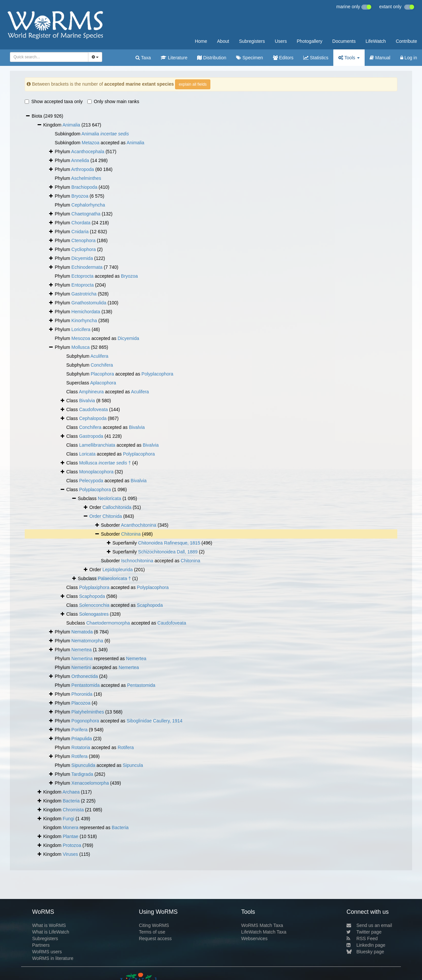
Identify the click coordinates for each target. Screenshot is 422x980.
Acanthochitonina (139, 525)
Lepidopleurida (118, 570)
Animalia (71, 125)
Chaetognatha (86, 214)
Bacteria (71, 801)
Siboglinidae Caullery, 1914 (154, 721)
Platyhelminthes (88, 712)
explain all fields (193, 84)
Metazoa (91, 143)
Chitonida (112, 516)
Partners (41, 945)
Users (281, 41)
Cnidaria (80, 232)
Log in (409, 58)
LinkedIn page (366, 945)
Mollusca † (105, 463)
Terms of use (152, 932)
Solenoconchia (94, 605)
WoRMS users (47, 952)
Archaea (71, 792)
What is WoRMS (49, 925)
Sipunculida (83, 765)
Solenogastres (94, 614)
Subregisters (252, 41)
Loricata (87, 454)
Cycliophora (84, 249)
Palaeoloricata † (114, 578)
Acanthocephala (88, 152)
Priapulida (82, 739)
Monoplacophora (96, 472)
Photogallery (310, 41)
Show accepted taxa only (54, 101)
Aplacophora (103, 383)
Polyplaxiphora (94, 587)
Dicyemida (82, 258)
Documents (344, 41)
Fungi (68, 819)
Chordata (81, 223)
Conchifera (102, 365)
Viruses (70, 854)
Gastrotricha (84, 294)
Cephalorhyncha (88, 205)
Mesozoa (81, 338)
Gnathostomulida (89, 303)
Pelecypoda (91, 481)
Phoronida (82, 694)
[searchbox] (48, 57)
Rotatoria (81, 747)
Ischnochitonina (137, 561)
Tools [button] (349, 58)
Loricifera (81, 329)
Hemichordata (86, 312)
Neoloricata (110, 498)
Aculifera (99, 356)
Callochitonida (117, 507)
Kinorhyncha (84, 321)
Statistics (316, 58)
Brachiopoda (85, 187)
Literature (174, 58)
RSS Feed (362, 938)
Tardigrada (82, 774)
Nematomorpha (88, 641)
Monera (70, 827)
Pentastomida (86, 685)
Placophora (102, 374)
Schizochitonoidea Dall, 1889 (168, 552)
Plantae (70, 836)
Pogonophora (85, 721)
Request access (155, 938)
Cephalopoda (93, 418)
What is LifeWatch (50, 932)
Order (96, 516)
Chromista (73, 810)
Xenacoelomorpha (90, 783)
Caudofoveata (93, 409)
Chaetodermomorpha (108, 623)
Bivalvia (87, 401)
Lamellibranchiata (97, 445)
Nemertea (82, 650)
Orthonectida (85, 676)
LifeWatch (376, 41)
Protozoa (72, 845)
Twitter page (364, 932)
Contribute (406, 41)
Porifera (80, 730)
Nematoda (82, 632)
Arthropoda (83, 169)
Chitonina (131, 534)
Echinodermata (87, 267)
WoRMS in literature (53, 958)
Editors (283, 58)
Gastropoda (91, 436)
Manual (380, 58)
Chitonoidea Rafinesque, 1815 (169, 543)
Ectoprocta (83, 276)
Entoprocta (83, 285)
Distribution (212, 58)
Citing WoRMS (154, 925)
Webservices (255, 938)
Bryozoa (80, 196)
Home (201, 41)
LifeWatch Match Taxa (264, 932)
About (223, 41)
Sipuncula (133, 765)
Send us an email (369, 925)
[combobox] (49, 57)
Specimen (249, 58)
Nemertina (82, 658)
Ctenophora (84, 240)
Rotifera (126, 747)
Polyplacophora (157, 374)
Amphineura (91, 392)
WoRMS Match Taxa (262, 925)
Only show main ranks (113, 101)
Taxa (143, 58)
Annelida (80, 160)
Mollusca (81, 347)
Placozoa (81, 703)
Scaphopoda (92, 596)
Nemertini (81, 667)
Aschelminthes (86, 178)
